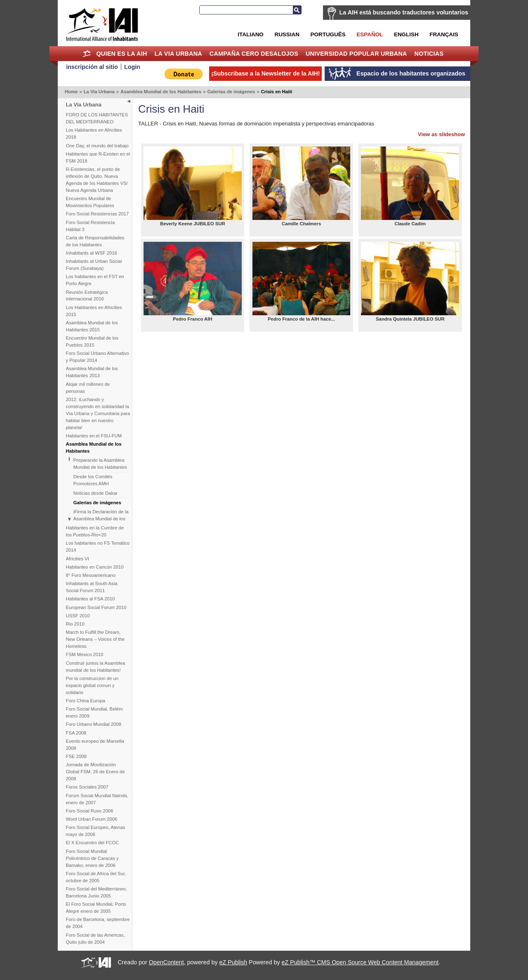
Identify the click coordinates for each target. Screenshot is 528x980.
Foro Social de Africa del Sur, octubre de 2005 (96, 877)
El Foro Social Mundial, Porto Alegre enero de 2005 (96, 908)
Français (444, 34)
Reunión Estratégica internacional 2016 (87, 296)
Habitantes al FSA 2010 (91, 599)
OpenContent (166, 962)
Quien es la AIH (121, 54)
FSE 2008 (76, 756)
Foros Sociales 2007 (87, 787)
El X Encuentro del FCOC (93, 843)
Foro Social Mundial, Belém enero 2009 (94, 712)
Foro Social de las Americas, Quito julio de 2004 (95, 939)
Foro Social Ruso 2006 (90, 811)
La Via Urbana (178, 54)
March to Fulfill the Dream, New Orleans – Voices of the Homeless (95, 639)
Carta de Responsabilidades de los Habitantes (95, 241)
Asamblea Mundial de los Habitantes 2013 (92, 372)
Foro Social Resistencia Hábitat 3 (91, 226)
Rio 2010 (75, 624)
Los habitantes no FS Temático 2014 (98, 547)
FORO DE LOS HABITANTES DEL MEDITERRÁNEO (97, 118)
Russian (287, 34)
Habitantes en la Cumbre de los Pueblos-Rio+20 (95, 531)
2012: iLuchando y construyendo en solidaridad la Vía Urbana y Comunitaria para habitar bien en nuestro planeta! (98, 413)
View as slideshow (441, 134)
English (406, 34)
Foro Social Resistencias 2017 (98, 214)
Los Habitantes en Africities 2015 (94, 311)
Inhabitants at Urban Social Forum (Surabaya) (94, 265)
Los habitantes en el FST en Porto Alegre (95, 280)
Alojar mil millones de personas (88, 388)
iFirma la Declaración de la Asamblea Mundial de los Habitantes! (101, 519)
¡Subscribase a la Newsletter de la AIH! (265, 73)
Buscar (297, 10)
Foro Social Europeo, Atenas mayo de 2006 (96, 831)
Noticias (429, 54)
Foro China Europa (86, 701)
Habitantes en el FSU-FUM (94, 436)
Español (370, 34)
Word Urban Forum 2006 (92, 819)
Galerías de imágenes (231, 92)
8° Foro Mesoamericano (91, 575)
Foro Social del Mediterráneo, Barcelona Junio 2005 (97, 892)
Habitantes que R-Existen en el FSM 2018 (98, 157)
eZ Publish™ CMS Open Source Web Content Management (360, 962)
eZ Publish (233, 962)
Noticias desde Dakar (95, 493)
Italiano (250, 34)
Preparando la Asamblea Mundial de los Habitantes (100, 464)
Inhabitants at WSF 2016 (92, 253)
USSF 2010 (78, 616)
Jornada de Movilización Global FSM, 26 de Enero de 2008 (95, 772)
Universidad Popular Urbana (356, 54)
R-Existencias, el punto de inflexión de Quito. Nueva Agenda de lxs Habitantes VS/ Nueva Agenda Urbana (97, 180)
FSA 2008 (76, 733)
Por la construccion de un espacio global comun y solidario (92, 685)
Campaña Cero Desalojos (254, 54)
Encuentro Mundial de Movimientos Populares (90, 202)
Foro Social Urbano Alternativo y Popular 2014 (98, 357)
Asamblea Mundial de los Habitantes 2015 (92, 326)
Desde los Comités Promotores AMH (93, 480)
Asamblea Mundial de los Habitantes (161, 92)
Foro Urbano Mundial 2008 (94, 724)
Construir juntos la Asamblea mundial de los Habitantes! (96, 667)
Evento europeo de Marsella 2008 (95, 745)
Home (87, 54)
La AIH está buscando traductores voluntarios (404, 12)
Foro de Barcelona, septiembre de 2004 (98, 923)
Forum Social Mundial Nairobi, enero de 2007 (97, 799)
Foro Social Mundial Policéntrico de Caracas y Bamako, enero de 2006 (92, 858)
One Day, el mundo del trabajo (97, 146)
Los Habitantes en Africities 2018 (94, 133)
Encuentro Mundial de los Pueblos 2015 (92, 341)
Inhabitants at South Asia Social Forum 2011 (92, 587)
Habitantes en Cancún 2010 (95, 567)
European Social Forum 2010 (96, 607)
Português (328, 34)
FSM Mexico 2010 (85, 654)
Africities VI (78, 559)
